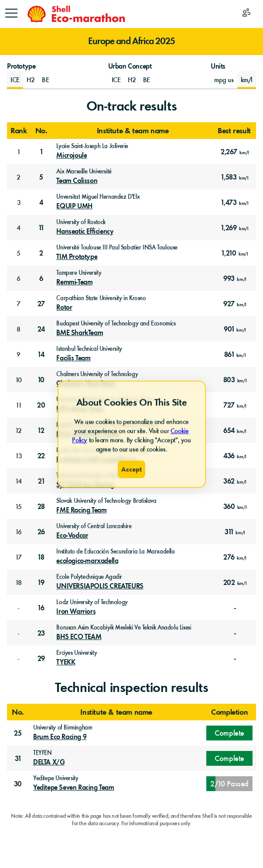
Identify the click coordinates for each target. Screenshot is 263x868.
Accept (131, 469)
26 (41, 532)
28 (41, 507)
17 (19, 557)
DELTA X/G (49, 762)
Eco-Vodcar (72, 536)
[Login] (246, 14)
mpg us (224, 80)
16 (19, 532)
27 (41, 304)
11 (41, 228)
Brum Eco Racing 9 (60, 737)
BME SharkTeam (80, 333)
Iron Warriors (76, 612)
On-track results (132, 106)
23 (41, 633)
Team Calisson (77, 181)
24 (41, 329)
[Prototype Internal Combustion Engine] (15, 80)
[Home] (76, 14)
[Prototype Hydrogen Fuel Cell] (31, 80)
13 (19, 456)
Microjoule (72, 156)
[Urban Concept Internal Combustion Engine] (116, 80)
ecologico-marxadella (87, 561)
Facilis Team (73, 358)
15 (19, 507)
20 (41, 405)
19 (41, 583)
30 (18, 784)
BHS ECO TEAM (79, 637)
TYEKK (66, 662)
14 (41, 354)
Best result (234, 131)
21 (41, 481)
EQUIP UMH (74, 206)
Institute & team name (133, 131)
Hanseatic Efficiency (85, 232)
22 (41, 456)
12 (19, 431)
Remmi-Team (74, 282)
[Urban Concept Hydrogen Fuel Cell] (132, 80)
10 (19, 380)
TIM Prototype (77, 257)
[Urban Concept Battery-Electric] (147, 80)
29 (41, 659)
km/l (247, 80)
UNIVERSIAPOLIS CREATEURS (100, 586)
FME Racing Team (81, 510)
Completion (229, 712)
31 (18, 759)
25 (18, 733)
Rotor (64, 308)
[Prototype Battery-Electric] (45, 80)
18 (41, 557)
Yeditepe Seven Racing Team (74, 788)
